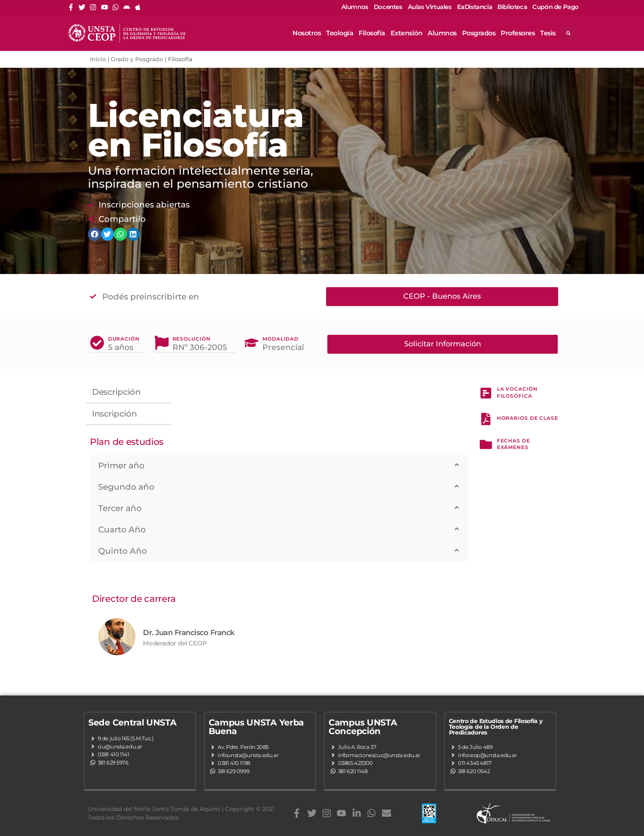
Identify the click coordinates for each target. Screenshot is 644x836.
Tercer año (120, 508)
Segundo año (126, 486)
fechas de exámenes (514, 446)
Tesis (548, 33)
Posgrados (479, 33)
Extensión (407, 33)
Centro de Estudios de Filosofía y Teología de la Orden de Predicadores (496, 726)
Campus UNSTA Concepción (363, 726)
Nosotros (307, 33)
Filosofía (372, 33)
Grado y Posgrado (137, 59)
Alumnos (442, 33)
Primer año (121, 465)
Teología (340, 33)
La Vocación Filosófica (517, 392)
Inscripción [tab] (115, 413)
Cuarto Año (122, 529)
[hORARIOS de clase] (486, 420)
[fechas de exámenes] (486, 447)
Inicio (98, 59)
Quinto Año (123, 550)
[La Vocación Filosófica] (486, 393)
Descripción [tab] (116, 392)
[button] (279, 465)
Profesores (518, 33)
